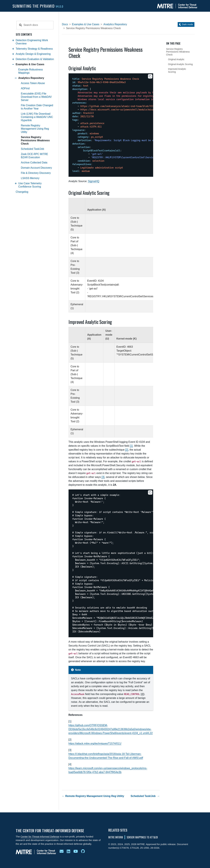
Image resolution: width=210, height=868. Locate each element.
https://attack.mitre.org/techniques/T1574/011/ (95, 744)
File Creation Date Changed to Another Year (37, 107)
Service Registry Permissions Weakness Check (35, 140)
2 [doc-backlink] (70, 740)
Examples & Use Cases (30, 64)
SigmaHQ (94, 181)
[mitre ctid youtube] (76, 852)
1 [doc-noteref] (131, 446)
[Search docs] (38, 25)
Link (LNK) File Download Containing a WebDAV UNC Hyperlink (37, 117)
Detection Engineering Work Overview (32, 42)
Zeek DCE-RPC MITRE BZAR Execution (35, 156)
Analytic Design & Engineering (33, 54)
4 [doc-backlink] (70, 764)
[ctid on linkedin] (68, 852)
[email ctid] (62, 852)
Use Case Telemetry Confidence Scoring (30, 185)
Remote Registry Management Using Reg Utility (35, 129)
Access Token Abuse (33, 83)
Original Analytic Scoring (180, 64)
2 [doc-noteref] (127, 450)
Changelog (22, 192)
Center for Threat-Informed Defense (40, 837)
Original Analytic (176, 59)
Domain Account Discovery (36, 168)
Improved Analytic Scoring (177, 70)
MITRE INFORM (116, 837)
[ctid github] (83, 852)
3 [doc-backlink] (70, 750)
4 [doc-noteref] (142, 694)
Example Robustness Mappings (31, 71)
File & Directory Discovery (36, 173)
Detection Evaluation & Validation (35, 59)
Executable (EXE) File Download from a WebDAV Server (36, 97)
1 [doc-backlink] (70, 721)
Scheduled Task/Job (33, 149)
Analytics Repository (31, 78)
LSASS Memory (30, 178)
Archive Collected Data (34, 163)
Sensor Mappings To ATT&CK (142, 837)
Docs (65, 24)
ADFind (25, 88)
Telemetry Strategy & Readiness (34, 49)
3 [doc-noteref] (103, 477)
